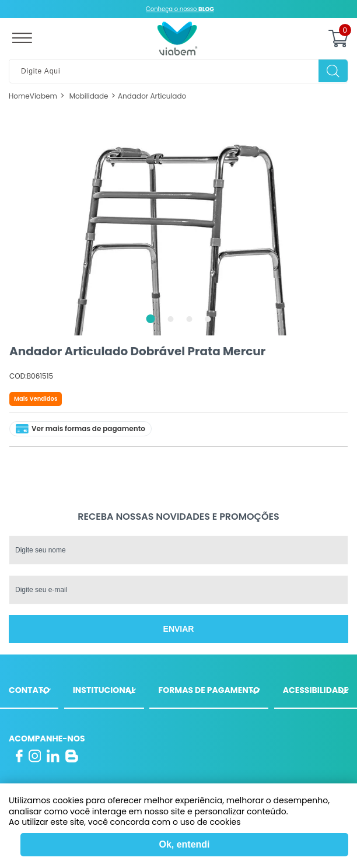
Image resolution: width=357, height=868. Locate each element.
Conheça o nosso (180, 9)
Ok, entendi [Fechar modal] (184, 844)
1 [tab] (151, 319)
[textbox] (178, 71)
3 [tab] (190, 319)
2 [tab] (171, 319)
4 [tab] (208, 319)
